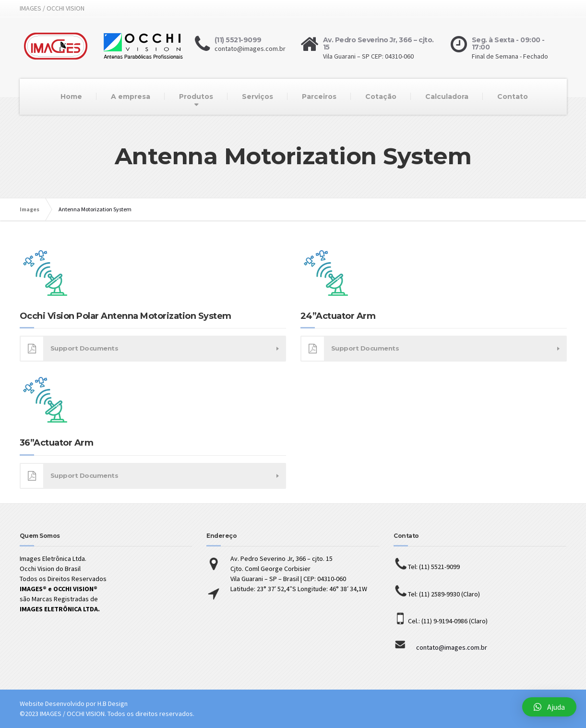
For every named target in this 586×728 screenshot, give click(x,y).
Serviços (257, 97)
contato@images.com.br (440, 647)
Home (71, 97)
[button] (549, 707)
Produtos (196, 97)
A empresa (131, 97)
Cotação (381, 97)
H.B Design (113, 704)
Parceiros (319, 97)
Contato (513, 97)
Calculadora (447, 97)
